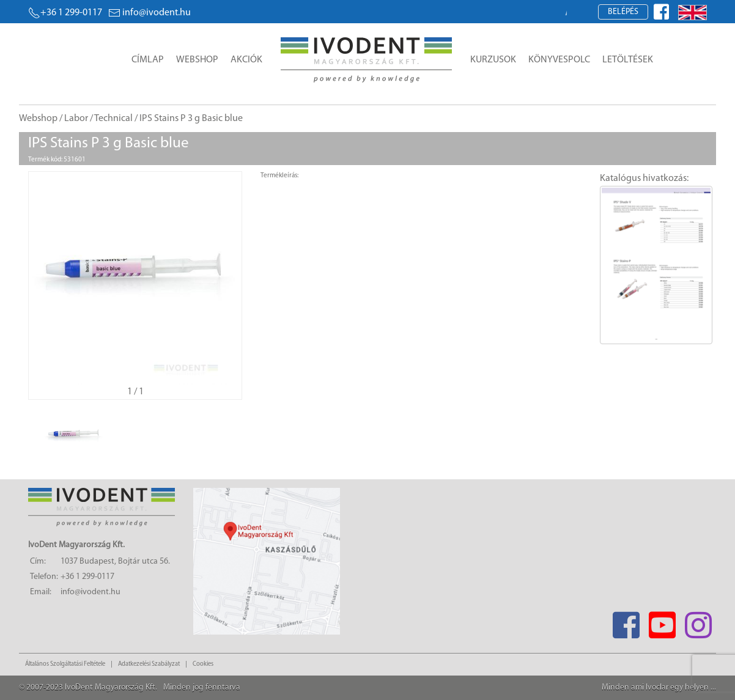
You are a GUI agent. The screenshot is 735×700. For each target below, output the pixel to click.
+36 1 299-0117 (65, 13)
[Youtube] (662, 621)
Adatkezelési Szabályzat (149, 664)
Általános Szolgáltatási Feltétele (65, 664)
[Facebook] (626, 621)
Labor (76, 119)
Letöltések (628, 60)
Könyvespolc (559, 60)
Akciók (246, 60)
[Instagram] (698, 621)
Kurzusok (493, 60)
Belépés (623, 12)
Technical (113, 119)
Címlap (148, 60)
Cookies (203, 664)
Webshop (197, 60)
